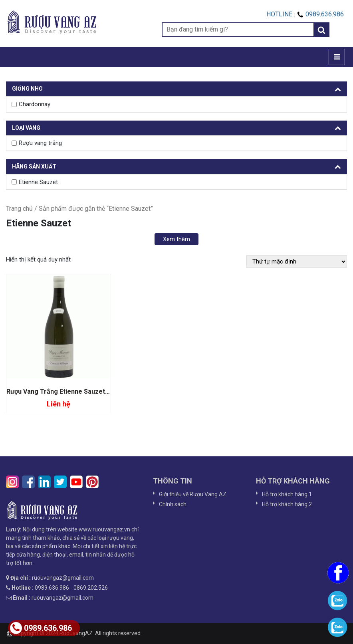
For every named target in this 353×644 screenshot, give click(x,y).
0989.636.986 (41, 628)
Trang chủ (19, 209)
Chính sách (173, 504)
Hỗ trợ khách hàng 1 (287, 494)
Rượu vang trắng (40, 143)
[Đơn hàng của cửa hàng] (297, 262)
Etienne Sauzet (38, 182)
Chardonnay (35, 104)
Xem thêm (176, 239)
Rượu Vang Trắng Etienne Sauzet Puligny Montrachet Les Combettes (110, 391)
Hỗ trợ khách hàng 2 (287, 504)
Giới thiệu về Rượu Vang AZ (193, 494)
